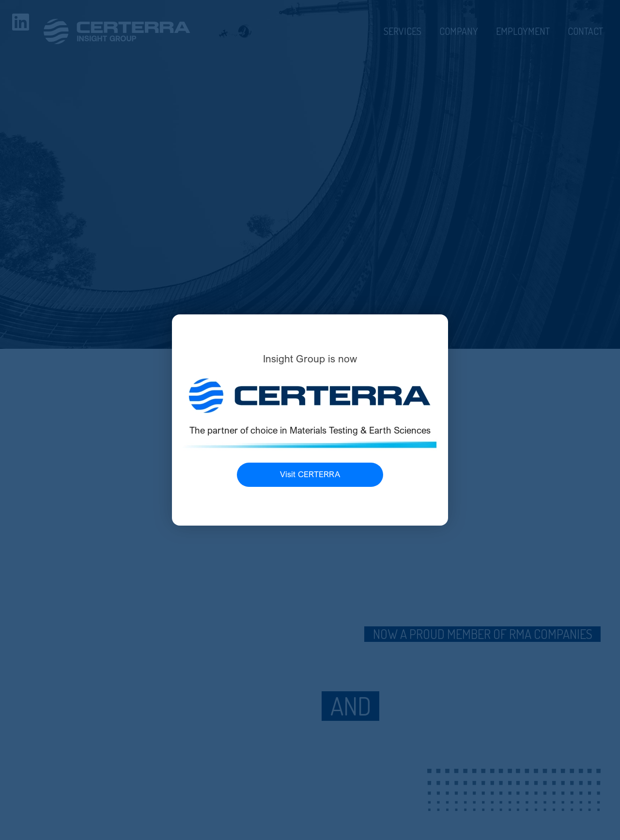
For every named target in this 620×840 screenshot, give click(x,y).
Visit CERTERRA (310, 474)
